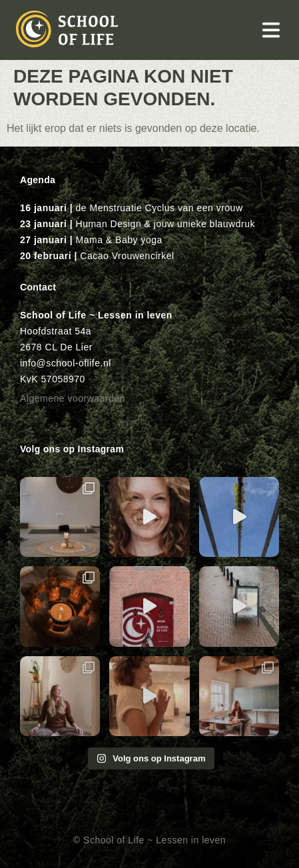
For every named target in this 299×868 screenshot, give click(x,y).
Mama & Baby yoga (119, 240)
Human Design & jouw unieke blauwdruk (165, 224)
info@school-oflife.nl (66, 363)
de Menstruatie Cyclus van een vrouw (159, 208)
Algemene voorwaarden (73, 398)
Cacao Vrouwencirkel (127, 256)
